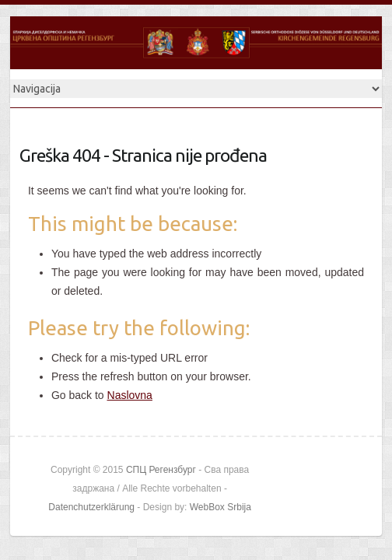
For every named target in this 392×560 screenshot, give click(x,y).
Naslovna (130, 395)
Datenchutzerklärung (91, 507)
